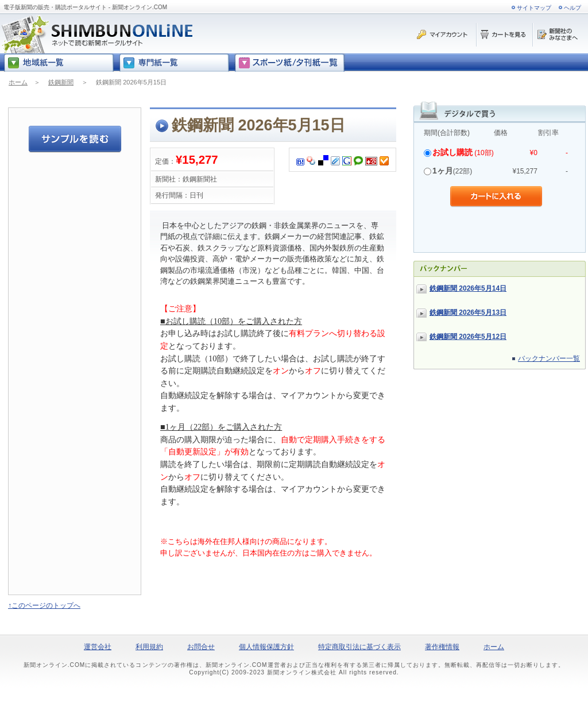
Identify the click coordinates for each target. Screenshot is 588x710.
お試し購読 (452, 152)
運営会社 (98, 647)
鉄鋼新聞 (61, 82)
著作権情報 (442, 647)
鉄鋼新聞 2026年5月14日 (468, 288)
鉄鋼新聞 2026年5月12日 (468, 337)
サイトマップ (534, 8)
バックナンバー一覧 (549, 358)
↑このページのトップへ (44, 605)
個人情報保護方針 (266, 647)
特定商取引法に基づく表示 (359, 647)
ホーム (18, 82)
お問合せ (201, 647)
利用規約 (149, 647)
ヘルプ (572, 8)
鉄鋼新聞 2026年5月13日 (468, 312)
